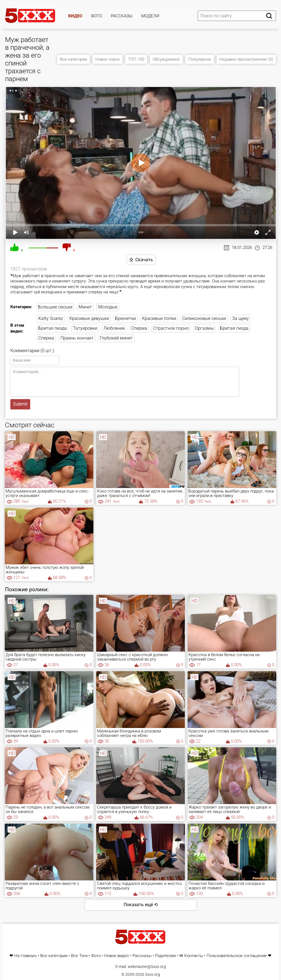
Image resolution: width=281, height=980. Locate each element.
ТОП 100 (136, 59)
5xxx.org (153, 974)
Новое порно (108, 59)
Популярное (200, 59)
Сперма (139, 328)
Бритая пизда (53, 328)
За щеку (240, 318)
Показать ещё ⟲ (141, 905)
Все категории (73, 59)
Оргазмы (204, 328)
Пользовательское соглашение (237, 956)
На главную (25, 956)
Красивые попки (159, 318)
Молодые (108, 307)
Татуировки (85, 328)
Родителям (166, 956)
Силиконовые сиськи (204, 318)
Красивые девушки (89, 318)
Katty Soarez (51, 318)
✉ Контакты (191, 956)
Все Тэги (79, 956)
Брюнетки (126, 318)
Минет (85, 307)
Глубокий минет (116, 338)
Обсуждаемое (166, 59)
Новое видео (117, 956)
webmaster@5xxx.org (147, 967)
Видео (75, 16)
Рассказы (122, 16)
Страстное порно (171, 328)
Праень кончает (77, 338)
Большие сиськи (55, 307)
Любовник (114, 328)
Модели (150, 16)
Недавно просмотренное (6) (246, 59)
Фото (96, 16)
